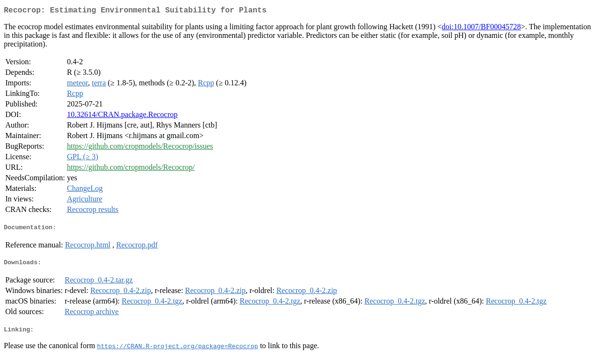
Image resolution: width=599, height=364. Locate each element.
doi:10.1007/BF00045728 (481, 29)
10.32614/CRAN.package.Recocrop (122, 116)
